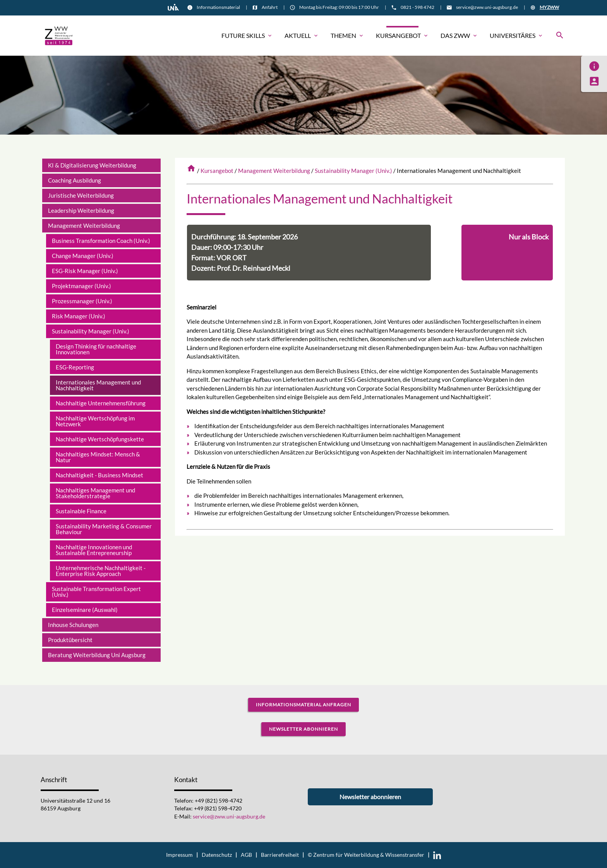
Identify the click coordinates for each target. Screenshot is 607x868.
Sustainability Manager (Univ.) (353, 171)
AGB (246, 855)
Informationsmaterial (218, 7)
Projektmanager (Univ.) (81, 286)
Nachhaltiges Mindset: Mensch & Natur (98, 457)
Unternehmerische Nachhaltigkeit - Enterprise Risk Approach (101, 571)
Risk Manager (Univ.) (79, 316)
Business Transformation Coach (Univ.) (101, 241)
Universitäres (517, 36)
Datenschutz (217, 855)
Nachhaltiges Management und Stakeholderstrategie (95, 493)
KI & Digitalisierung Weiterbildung (92, 165)
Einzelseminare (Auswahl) (85, 610)
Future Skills (247, 36)
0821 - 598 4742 (418, 7)
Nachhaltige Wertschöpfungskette (100, 439)
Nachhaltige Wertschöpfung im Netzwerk (95, 421)
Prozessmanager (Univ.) (82, 301)
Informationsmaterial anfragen (303, 705)
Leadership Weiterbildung (81, 210)
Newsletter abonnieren (303, 729)
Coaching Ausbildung (75, 180)
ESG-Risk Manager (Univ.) (85, 271)
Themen (347, 36)
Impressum (179, 855)
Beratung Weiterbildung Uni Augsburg (97, 655)
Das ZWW (459, 36)
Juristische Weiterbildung (81, 195)
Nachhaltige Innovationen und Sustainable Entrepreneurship (94, 550)
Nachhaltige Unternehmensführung (101, 403)
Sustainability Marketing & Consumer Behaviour (104, 529)
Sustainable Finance (81, 511)
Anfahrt (270, 7)
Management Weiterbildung (274, 171)
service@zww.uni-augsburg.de (487, 7)
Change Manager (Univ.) (83, 256)
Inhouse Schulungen (73, 625)
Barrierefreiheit (280, 855)
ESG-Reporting (75, 367)
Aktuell (302, 36)
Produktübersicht (70, 640)
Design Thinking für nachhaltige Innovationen (96, 349)
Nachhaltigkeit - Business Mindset (99, 475)
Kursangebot (402, 36)
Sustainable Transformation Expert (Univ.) (96, 592)
